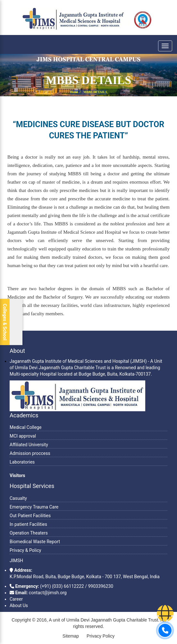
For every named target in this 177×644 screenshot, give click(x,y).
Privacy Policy (101, 636)
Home (74, 92)
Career (16, 599)
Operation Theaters (29, 533)
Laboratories (22, 462)
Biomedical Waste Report (35, 542)
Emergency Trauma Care (34, 507)
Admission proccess (30, 453)
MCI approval (23, 436)
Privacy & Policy (25, 550)
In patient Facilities (28, 524)
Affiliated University (29, 445)
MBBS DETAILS (95, 92)
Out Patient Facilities (30, 516)
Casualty (18, 498)
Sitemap (71, 636)
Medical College (25, 427)
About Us (19, 605)
